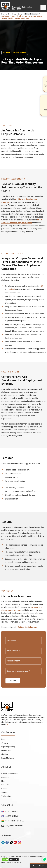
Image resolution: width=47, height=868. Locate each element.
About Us (6, 767)
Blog (3, 781)
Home (3, 14)
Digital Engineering (31, 14)
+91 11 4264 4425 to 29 (13, 821)
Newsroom (5, 777)
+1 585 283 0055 (10, 811)
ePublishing (6, 754)
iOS (41, 286)
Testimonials (6, 796)
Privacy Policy (6, 862)
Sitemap (4, 792)
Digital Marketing (8, 758)
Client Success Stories (15, 14)
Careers (4, 789)
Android (12, 289)
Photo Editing (6, 750)
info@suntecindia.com (27, 627)
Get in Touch (39, 866)
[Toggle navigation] (43, 7)
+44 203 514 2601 (10, 816)
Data (3, 739)
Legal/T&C (18, 862)
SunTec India (8, 6)
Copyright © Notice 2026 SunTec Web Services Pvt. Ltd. (22, 857)
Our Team (5, 785)
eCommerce (6, 743)
